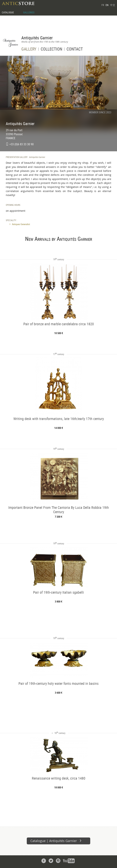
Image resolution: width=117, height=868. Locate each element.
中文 (113, 5)
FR (103, 5)
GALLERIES (29, 12)
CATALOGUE (8, 12)
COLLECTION (51, 50)
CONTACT (75, 50)
